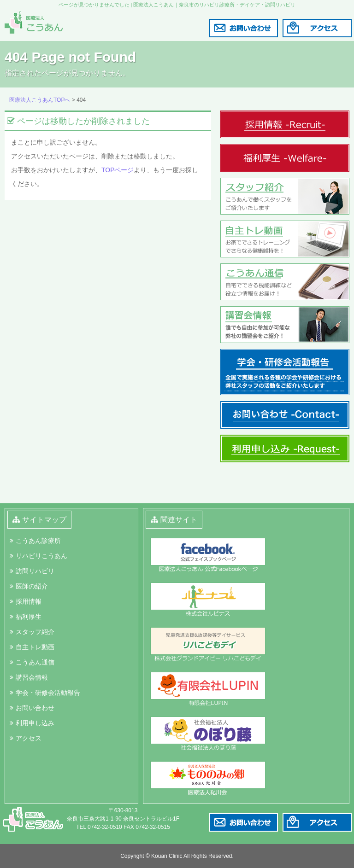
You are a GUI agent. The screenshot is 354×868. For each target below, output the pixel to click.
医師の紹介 (32, 586)
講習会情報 (32, 677)
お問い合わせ (35, 708)
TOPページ (118, 170)
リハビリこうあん (41, 556)
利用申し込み (35, 723)
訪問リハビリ (35, 571)
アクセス (29, 738)
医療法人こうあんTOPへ (40, 100)
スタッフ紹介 (35, 632)
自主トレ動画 (35, 647)
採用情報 (29, 601)
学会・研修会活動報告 (48, 693)
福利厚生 (29, 617)
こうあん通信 (35, 662)
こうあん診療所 (38, 541)
